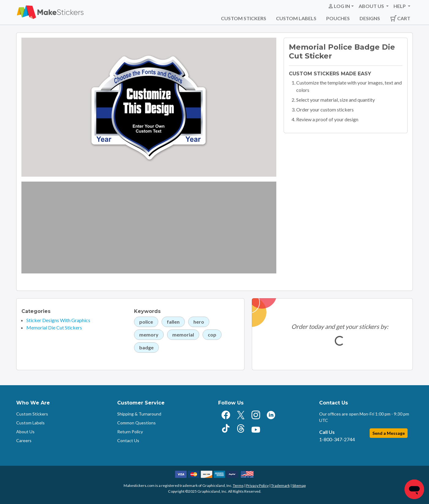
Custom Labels (296, 18)
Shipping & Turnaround (139, 414)
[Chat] (414, 489)
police (146, 322)
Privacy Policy (257, 485)
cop (212, 335)
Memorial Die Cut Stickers (54, 327)
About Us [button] (372, 6)
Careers (24, 440)
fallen (173, 322)
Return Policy (130, 432)
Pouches (338, 18)
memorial (183, 335)
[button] (341, 6)
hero (199, 322)
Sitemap (299, 485)
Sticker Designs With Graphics (58, 320)
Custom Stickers (244, 18)
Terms (238, 485)
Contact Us (128, 440)
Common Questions (136, 423)
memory (149, 335)
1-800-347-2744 (337, 439)
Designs (370, 18)
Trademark (280, 485)
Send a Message (389, 433)
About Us (25, 432)
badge (146, 347)
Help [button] (400, 6)
